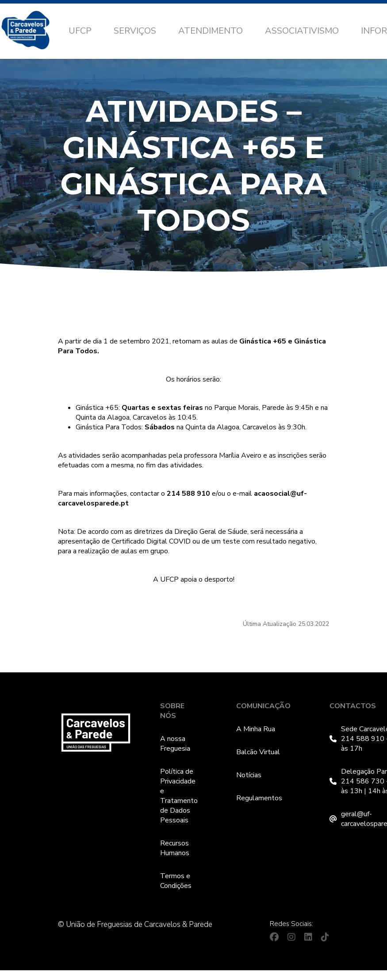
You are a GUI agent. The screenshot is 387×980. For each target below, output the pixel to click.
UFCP (80, 31)
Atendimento (211, 31)
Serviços (135, 31)
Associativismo (302, 31)
